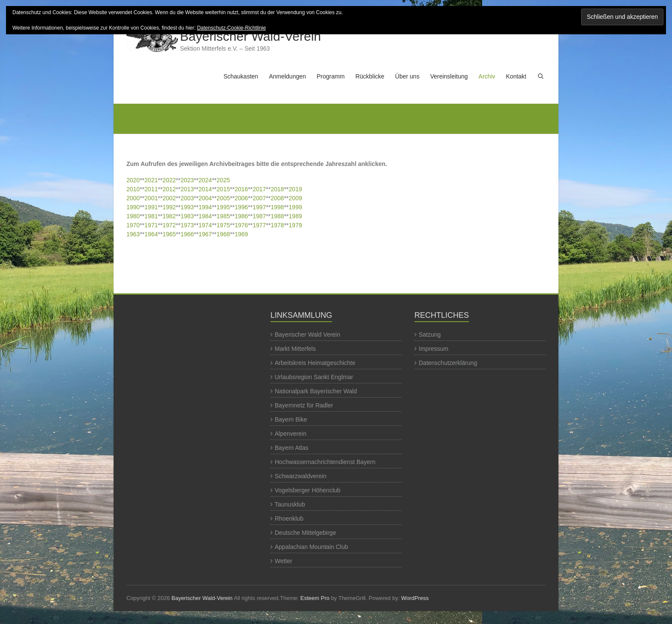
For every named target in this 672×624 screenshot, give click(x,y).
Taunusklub (290, 504)
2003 (187, 198)
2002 (169, 198)
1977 (259, 225)
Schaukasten (241, 76)
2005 (223, 198)
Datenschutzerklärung (448, 363)
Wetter (283, 561)
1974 (205, 225)
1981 (151, 216)
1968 (223, 234)
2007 (259, 198)
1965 (169, 234)
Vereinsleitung (449, 76)
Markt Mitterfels (295, 349)
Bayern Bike (291, 419)
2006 (241, 198)
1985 (223, 216)
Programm (331, 76)
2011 (151, 189)
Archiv (487, 76)
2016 (241, 189)
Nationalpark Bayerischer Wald (316, 391)
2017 (259, 189)
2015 (223, 189)
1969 (241, 234)
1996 (241, 207)
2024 (205, 180)
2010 (133, 189)
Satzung (430, 335)
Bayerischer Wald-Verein (250, 36)
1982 (169, 216)
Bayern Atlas (292, 448)
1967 (205, 234)
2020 (133, 180)
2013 (187, 189)
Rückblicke (370, 76)
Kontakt (516, 76)
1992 (169, 207)
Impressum (433, 349)
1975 (223, 225)
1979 (295, 225)
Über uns (407, 76)
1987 (259, 216)
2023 (187, 180)
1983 (187, 216)
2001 (151, 198)
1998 (277, 207)
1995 (223, 207)
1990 (133, 207)
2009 (295, 198)
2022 (169, 180)
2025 (223, 180)
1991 (151, 207)
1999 (295, 207)
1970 (133, 225)
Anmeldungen (287, 76)
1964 (151, 234)
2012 (169, 189)
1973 (187, 225)
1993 (187, 207)
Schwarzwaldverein (301, 476)
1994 (205, 207)
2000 (133, 198)
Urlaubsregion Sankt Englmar (314, 377)
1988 (277, 216)
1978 (277, 225)
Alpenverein (291, 434)
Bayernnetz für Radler (304, 405)
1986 (241, 216)
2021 (151, 180)
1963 (133, 234)
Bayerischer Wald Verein (307, 335)
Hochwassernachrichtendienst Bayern (325, 462)
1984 (205, 216)
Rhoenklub (289, 518)
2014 (205, 189)
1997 (259, 207)
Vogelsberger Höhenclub (307, 490)
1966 (187, 234)
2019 (295, 189)
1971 (151, 225)
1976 (241, 225)
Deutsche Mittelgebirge (305, 533)
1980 (133, 216)
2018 (277, 189)
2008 (277, 198)
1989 (295, 216)
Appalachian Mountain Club (311, 547)
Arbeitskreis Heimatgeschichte (315, 363)
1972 (169, 225)
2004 (205, 198)
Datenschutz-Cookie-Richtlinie (232, 28)
